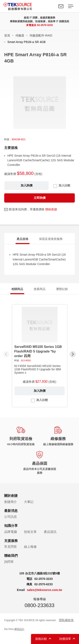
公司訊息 (11, 517)
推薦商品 (40, 289)
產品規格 (23, 239)
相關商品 (17, 289)
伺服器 (20, 35)
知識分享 (11, 526)
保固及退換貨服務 (51, 239)
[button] (73, 354)
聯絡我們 (61, 6)
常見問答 (11, 547)
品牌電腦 (11, 532)
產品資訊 (50, 532)
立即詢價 (40, 198)
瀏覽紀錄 (62, 289)
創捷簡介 (11, 502)
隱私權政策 (66, 620)
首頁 (7, 35)
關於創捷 (11, 496)
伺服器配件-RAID (41, 35)
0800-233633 (39, 605)
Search (51, 6)
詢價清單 (65, 639)
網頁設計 (19, 629)
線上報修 (30, 547)
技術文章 (30, 532)
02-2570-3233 (45, 25)
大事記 (29, 502)
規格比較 (41, 639)
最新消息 (11, 511)
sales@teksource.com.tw (45, 590)
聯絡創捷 (51, 209)
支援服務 (11, 541)
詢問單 (9, 562)
